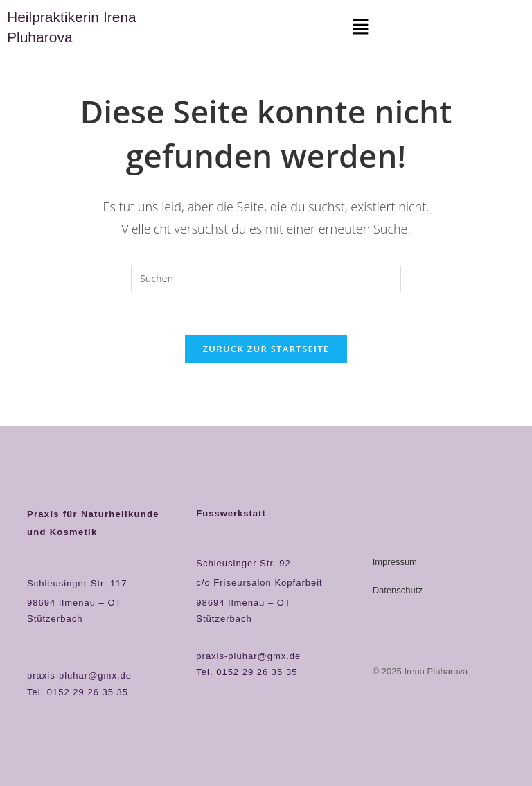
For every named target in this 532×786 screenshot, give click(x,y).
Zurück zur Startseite (266, 349)
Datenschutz (398, 590)
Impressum (395, 562)
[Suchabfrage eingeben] (266, 279)
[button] (360, 27)
